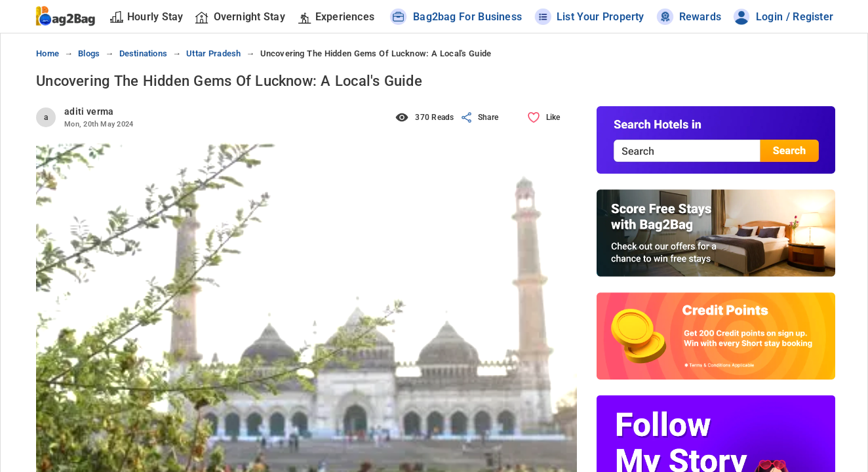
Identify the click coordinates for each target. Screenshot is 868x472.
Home (48, 53)
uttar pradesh (213, 53)
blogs (89, 53)
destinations (143, 53)
